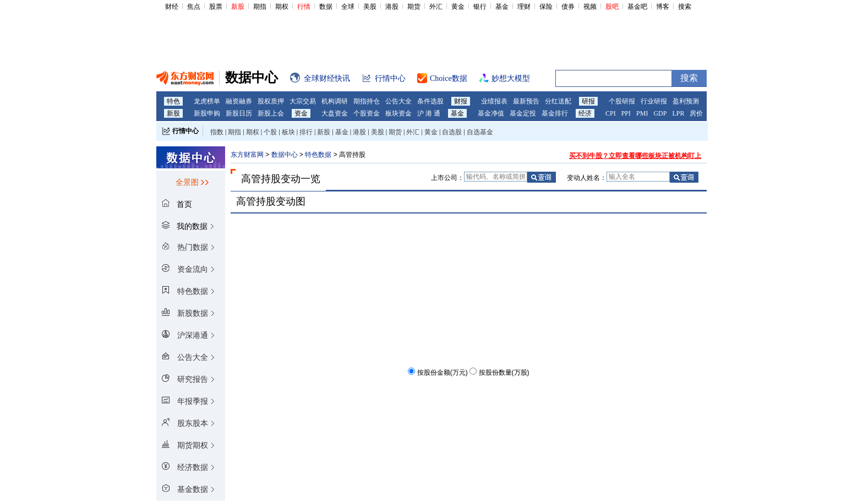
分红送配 (558, 101)
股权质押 (271, 101)
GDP (660, 113)
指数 (217, 132)
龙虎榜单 (207, 101)
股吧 (612, 7)
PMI (642, 113)
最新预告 (526, 101)
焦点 (194, 7)
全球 (348, 7)
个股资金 (367, 113)
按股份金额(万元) (443, 372)
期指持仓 (367, 101)
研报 (588, 101)
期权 (282, 7)
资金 (301, 113)
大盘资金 (335, 113)
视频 (590, 7)
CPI (611, 113)
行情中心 (185, 131)
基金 (502, 7)
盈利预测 (686, 101)
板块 (288, 132)
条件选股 (430, 101)
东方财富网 (247, 155)
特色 (173, 101)
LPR (678, 113)
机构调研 (335, 101)
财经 (172, 7)
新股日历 (239, 113)
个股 (270, 132)
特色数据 (318, 155)
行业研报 (654, 101)
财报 (461, 101)
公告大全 (398, 101)
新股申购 (207, 113)
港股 (392, 7)
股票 (216, 7)
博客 (663, 7)
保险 (546, 7)
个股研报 (622, 101)
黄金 (458, 7)
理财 (524, 7)
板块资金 (398, 113)
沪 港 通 (429, 113)
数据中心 (285, 155)
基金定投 (523, 113)
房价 (696, 113)
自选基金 (480, 132)
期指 (260, 7)
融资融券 (239, 101)
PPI (626, 113)
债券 (568, 7)
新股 (238, 7)
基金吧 (637, 7)
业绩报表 (494, 101)
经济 (585, 113)
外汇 (436, 7)
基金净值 (491, 113)
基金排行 (555, 113)
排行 (306, 132)
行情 (304, 7)
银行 (480, 7)
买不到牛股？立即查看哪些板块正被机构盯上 (635, 156)
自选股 (452, 132)
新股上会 (271, 113)
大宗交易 (303, 101)
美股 (370, 7)
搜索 (685, 7)
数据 (326, 7)
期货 (414, 7)
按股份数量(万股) (504, 372)
